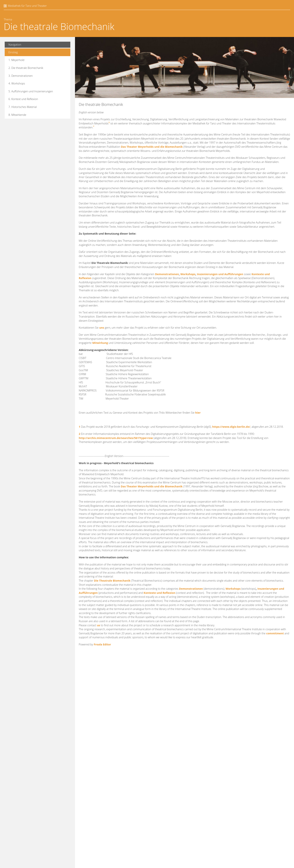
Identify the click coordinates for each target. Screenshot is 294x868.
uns (102, 328)
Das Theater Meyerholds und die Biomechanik (152, 147)
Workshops (188, 274)
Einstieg (13, 52)
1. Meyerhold (16, 60)
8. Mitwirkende (17, 115)
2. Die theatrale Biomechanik (26, 68)
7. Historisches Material (23, 107)
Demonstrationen (167, 274)
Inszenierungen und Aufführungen (220, 274)
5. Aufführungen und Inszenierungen (31, 91)
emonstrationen (192, 589)
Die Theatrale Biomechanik (112, 581)
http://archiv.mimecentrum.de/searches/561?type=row (116, 438)
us (99, 625)
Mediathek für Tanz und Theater (27, 6)
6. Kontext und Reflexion (23, 99)
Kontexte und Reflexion (159, 593)
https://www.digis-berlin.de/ (231, 427)
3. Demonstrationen (21, 76)
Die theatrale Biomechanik (59, 26)
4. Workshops (17, 83)
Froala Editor (102, 644)
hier (198, 413)
